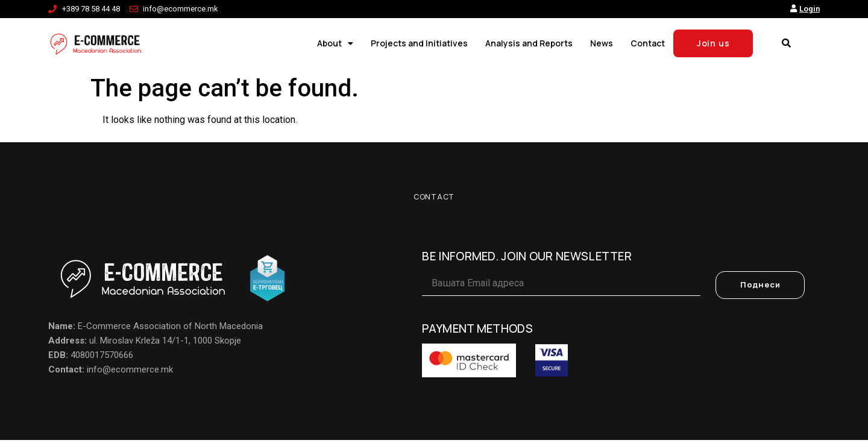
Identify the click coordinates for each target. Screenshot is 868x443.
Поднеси (760, 288)
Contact (648, 43)
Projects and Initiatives (419, 43)
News (602, 43)
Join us (713, 43)
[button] (786, 43)
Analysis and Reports (529, 43)
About (335, 43)
